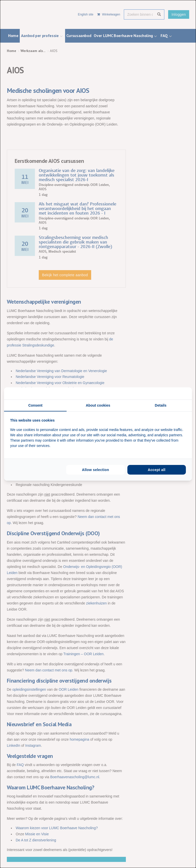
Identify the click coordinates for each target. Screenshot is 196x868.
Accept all (157, 470)
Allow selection (95, 470)
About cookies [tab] (98, 405)
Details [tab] (161, 405)
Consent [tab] (35, 405)
